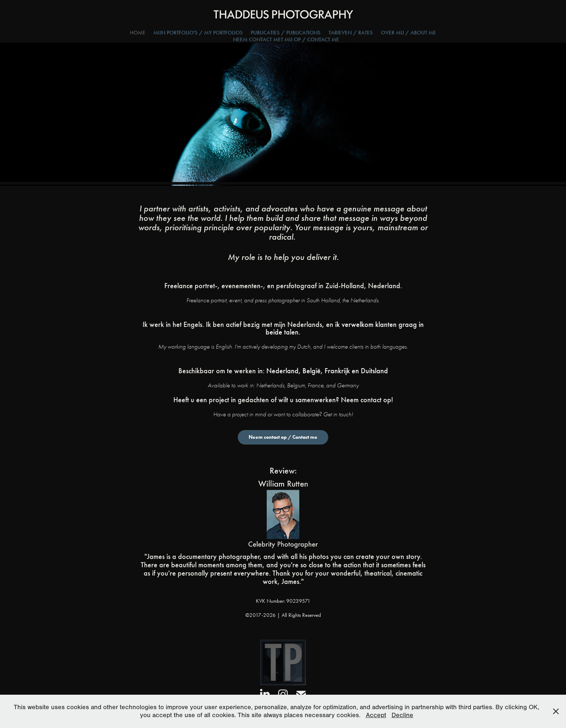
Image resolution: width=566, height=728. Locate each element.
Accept (376, 715)
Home (138, 33)
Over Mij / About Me (409, 33)
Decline (402, 715)
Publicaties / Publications (286, 33)
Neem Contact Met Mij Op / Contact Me (286, 39)
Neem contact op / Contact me (283, 437)
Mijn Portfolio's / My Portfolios (198, 33)
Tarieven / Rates (351, 33)
